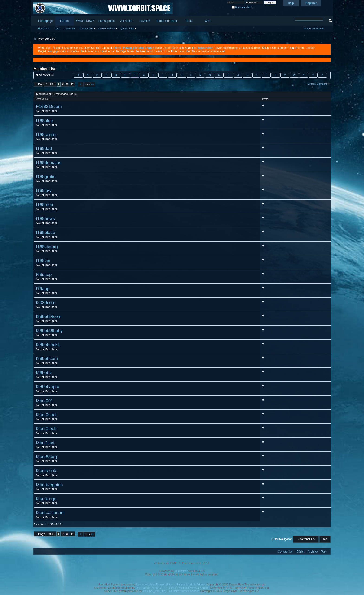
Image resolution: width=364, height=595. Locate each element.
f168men (45, 205)
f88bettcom (47, 358)
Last (90, 84)
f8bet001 (45, 401)
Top (325, 539)
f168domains (49, 163)
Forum (65, 21)
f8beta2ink (46, 471)
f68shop (44, 274)
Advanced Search (314, 29)
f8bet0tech (46, 428)
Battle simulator (167, 21)
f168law (44, 190)
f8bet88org (47, 457)
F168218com (49, 106)
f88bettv (44, 373)
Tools (189, 21)
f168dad (44, 148)
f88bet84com (49, 316)
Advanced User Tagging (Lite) (154, 585)
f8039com (46, 302)
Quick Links (127, 29)
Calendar (70, 29)
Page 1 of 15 (47, 84)
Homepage (45, 21)
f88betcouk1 (48, 344)
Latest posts (107, 21)
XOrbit (300, 551)
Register (311, 3)
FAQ (58, 29)
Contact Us (285, 551)
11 (72, 84)
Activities (126, 21)
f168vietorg (47, 247)
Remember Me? (242, 7)
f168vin (43, 260)
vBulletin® (181, 571)
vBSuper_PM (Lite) (154, 591)
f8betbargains (49, 485)
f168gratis (46, 176)
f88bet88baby (49, 331)
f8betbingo (46, 499)
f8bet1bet (45, 443)
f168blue (44, 121)
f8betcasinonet (50, 513)
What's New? (85, 21)
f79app (43, 289)
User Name (44, 99)
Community (86, 29)
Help (291, 3)
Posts (265, 99)
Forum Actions (107, 29)
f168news (45, 218)
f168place (45, 232)
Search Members (317, 84)
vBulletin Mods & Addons (190, 585)
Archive (313, 551)
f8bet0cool (46, 415)
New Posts (44, 29)
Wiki (207, 21)
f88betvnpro (48, 386)
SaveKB (145, 21)
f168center (46, 134)
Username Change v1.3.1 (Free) (156, 588)
